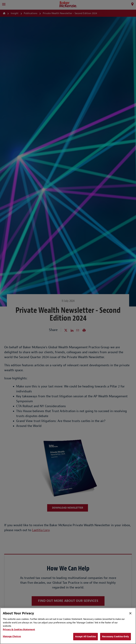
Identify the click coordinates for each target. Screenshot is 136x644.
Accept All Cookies (86, 637)
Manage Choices (12, 636)
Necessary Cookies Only (116, 637)
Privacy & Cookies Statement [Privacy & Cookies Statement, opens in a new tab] (19, 629)
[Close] (130, 613)
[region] (68, 626)
